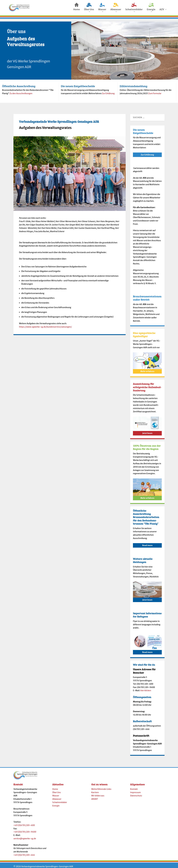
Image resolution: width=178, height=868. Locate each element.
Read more (147, 543)
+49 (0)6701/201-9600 (25, 829)
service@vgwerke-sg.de (25, 836)
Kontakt (134, 787)
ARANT (95, 796)
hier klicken (146, 688)
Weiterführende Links (101, 787)
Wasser (56, 793)
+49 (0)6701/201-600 (24, 823)
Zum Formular (155, 91)
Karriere (95, 790)
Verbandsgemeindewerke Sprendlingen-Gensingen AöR (47, 864)
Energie (56, 803)
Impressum (135, 790)
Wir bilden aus (98, 793)
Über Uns (57, 790)
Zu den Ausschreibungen (21, 91)
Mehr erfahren (147, 369)
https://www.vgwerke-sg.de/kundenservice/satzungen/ (45, 324)
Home (55, 787)
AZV (162, 10)
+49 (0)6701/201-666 (24, 852)
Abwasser (57, 796)
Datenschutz (136, 793)
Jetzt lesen (147, 431)
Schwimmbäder (60, 800)
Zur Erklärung (108, 91)
